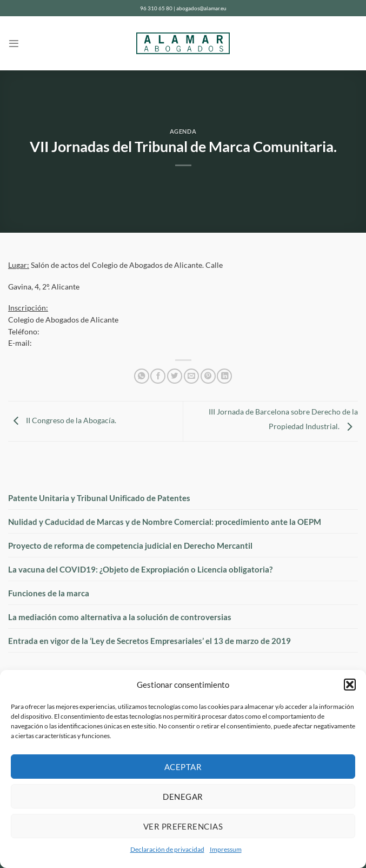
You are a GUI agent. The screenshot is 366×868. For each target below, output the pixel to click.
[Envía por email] (191, 376)
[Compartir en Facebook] (158, 376)
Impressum (226, 849)
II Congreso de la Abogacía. (62, 420)
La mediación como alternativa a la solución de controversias (120, 617)
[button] (350, 685)
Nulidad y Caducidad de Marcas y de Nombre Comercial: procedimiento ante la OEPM (165, 522)
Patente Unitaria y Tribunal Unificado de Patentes (99, 498)
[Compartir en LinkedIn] (224, 376)
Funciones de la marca (49, 593)
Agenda (183, 131)
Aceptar (183, 767)
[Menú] (14, 44)
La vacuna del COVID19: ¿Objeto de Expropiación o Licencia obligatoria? (140, 569)
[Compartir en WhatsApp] (142, 376)
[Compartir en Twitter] (175, 376)
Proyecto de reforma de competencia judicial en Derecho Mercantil (130, 545)
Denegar (183, 797)
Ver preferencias (183, 826)
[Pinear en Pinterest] (208, 376)
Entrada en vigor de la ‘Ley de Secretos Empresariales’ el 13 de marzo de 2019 (149, 641)
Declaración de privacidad (167, 849)
